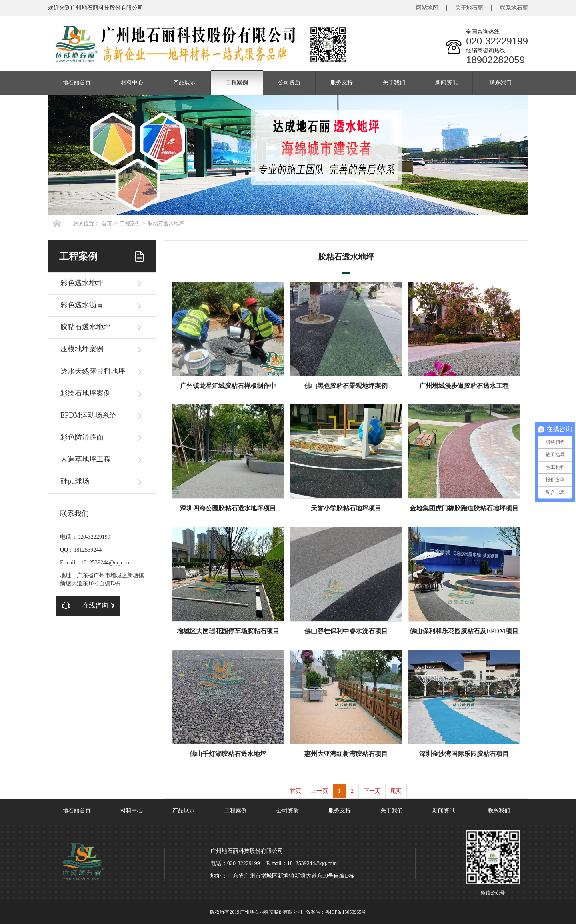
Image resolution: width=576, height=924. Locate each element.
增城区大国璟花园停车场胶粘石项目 (228, 631)
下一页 (372, 791)
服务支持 (342, 83)
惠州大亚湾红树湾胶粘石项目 (346, 754)
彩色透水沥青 (82, 305)
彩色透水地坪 (82, 283)
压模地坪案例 (82, 349)
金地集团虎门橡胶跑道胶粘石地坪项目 (464, 508)
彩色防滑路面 (82, 437)
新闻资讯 (446, 83)
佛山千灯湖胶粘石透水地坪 (228, 754)
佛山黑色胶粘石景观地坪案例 (346, 386)
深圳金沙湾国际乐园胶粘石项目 (464, 754)
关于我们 (394, 83)
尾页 (396, 791)
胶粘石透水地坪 (166, 223)
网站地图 (427, 8)
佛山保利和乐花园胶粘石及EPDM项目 (464, 631)
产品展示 (184, 83)
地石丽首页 (77, 83)
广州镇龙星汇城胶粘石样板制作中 (228, 386)
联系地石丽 (514, 8)
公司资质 (289, 83)
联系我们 (500, 83)
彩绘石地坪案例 (86, 393)
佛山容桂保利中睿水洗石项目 (346, 631)
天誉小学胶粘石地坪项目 (346, 508)
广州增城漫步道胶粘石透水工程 (464, 386)
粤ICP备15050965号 (346, 912)
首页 (107, 223)
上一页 (320, 791)
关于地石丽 (469, 8)
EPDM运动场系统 (88, 415)
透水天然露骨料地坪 (93, 371)
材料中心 (132, 83)
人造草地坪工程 (86, 459)
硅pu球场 (75, 481)
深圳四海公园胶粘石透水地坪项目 (228, 508)
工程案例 (237, 83)
